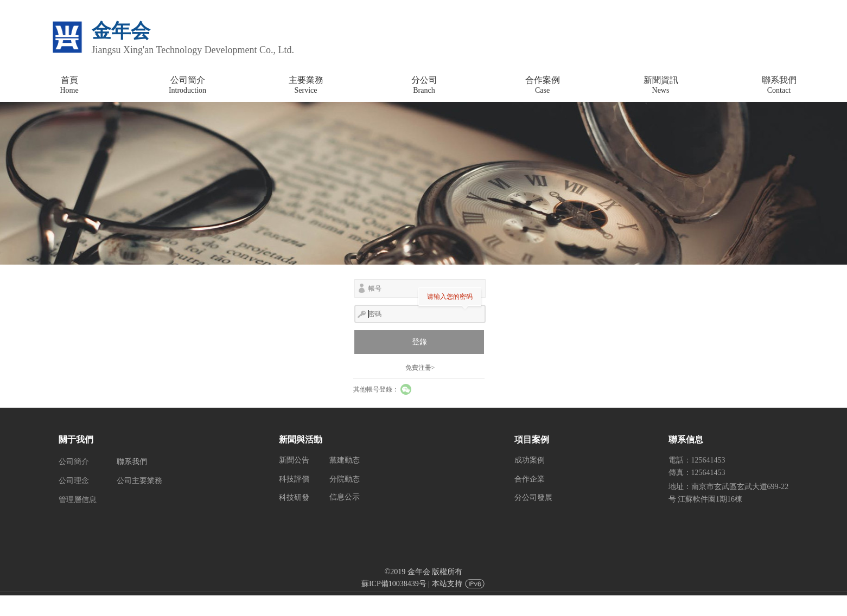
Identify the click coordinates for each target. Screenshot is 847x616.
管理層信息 (78, 500)
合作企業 (530, 479)
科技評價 (294, 479)
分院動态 (345, 479)
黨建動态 (345, 460)
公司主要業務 (139, 481)
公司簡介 (74, 462)
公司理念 (74, 481)
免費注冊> (420, 368)
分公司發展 (533, 498)
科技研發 (294, 498)
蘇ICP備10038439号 (394, 584)
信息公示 (345, 497)
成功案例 (530, 460)
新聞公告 (294, 460)
